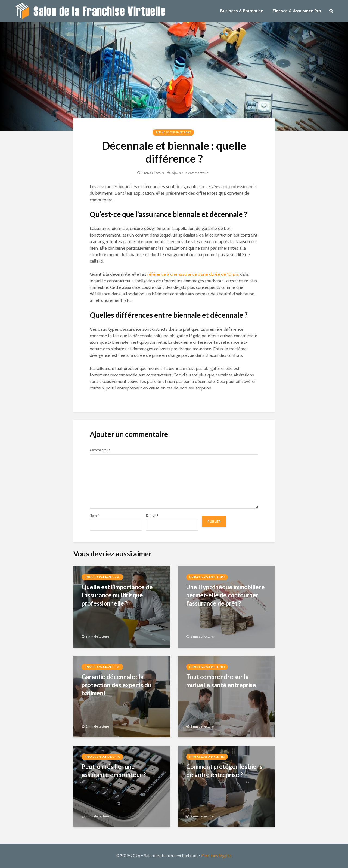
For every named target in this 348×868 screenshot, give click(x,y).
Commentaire (100, 450)
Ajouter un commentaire (190, 173)
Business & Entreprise (242, 11)
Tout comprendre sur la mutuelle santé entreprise (221, 681)
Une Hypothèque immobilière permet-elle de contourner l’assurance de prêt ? (226, 595)
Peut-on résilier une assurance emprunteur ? (114, 771)
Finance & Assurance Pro (297, 11)
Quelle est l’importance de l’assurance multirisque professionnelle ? (117, 595)
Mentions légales (216, 856)
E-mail (152, 516)
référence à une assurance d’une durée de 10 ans (193, 274)
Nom (94, 516)
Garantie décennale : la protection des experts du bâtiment (116, 685)
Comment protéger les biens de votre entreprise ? (224, 771)
